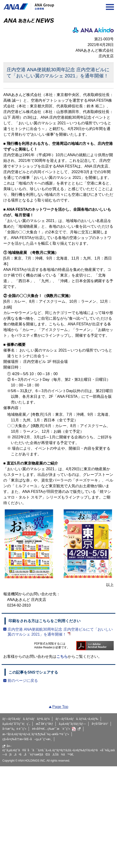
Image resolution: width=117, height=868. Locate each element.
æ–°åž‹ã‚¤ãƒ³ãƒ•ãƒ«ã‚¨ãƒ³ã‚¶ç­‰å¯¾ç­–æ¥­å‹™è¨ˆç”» (36, 734)
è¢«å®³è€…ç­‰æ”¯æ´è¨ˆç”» (56, 729)
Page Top (60, 707)
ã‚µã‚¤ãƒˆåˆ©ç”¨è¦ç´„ (16, 724)
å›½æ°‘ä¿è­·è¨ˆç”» (14, 729)
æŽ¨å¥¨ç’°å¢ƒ (44, 724)
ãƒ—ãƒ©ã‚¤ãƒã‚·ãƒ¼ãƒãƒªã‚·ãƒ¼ (26, 719)
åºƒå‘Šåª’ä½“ (100, 724)
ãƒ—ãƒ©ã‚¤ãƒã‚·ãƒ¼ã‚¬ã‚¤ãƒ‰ (77, 719)
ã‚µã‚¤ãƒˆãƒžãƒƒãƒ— (72, 724)
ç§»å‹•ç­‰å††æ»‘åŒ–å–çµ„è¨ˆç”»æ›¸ (27, 739)
